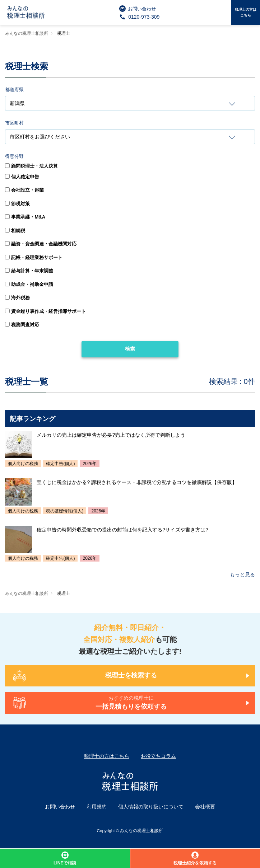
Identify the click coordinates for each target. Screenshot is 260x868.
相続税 (15, 231)
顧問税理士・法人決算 (31, 166)
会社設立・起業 (24, 190)
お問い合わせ (138, 9)
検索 (130, 349)
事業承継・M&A (25, 217)
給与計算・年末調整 (29, 271)
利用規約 (97, 807)
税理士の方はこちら (246, 12)
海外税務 (17, 298)
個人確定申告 (22, 177)
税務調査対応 (22, 325)
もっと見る (242, 574)
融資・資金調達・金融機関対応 (41, 244)
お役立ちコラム (158, 756)
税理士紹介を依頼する (195, 858)
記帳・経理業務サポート (34, 257)
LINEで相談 (65, 858)
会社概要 (205, 807)
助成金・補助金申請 (29, 284)
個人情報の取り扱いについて (151, 807)
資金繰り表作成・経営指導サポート (45, 311)
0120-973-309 (140, 17)
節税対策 (17, 204)
